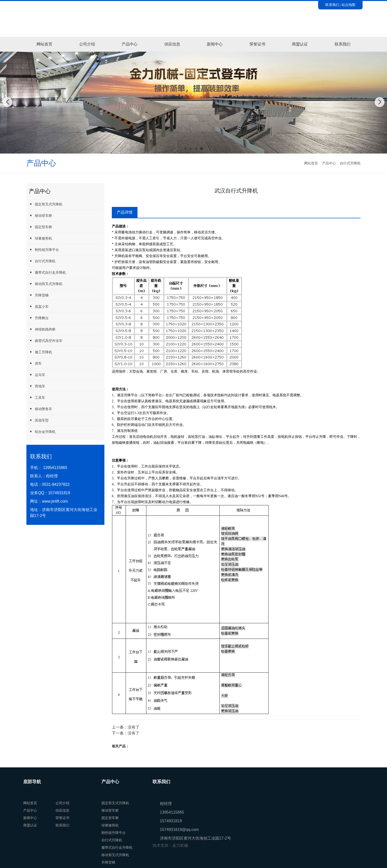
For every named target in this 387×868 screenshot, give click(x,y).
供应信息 (172, 44)
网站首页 (44, 44)
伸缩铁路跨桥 (42, 329)
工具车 (37, 397)
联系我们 (332, 5)
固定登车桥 (40, 227)
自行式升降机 (350, 163)
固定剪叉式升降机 (46, 204)
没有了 (134, 727)
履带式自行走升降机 (47, 272)
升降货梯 (39, 295)
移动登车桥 (40, 215)
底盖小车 (39, 306)
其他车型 (39, 420)
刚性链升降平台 (44, 250)
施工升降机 (40, 352)
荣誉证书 (257, 44)
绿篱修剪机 (40, 238)
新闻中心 (215, 44)
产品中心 (130, 44)
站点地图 (348, 5)
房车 (35, 363)
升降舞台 (39, 318)
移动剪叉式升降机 (46, 284)
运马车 (37, 375)
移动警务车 (40, 409)
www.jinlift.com (55, 501)
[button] (185, 149)
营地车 (37, 386)
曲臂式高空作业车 (46, 341)
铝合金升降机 (42, 432)
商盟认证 (300, 44)
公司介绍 (87, 44)
